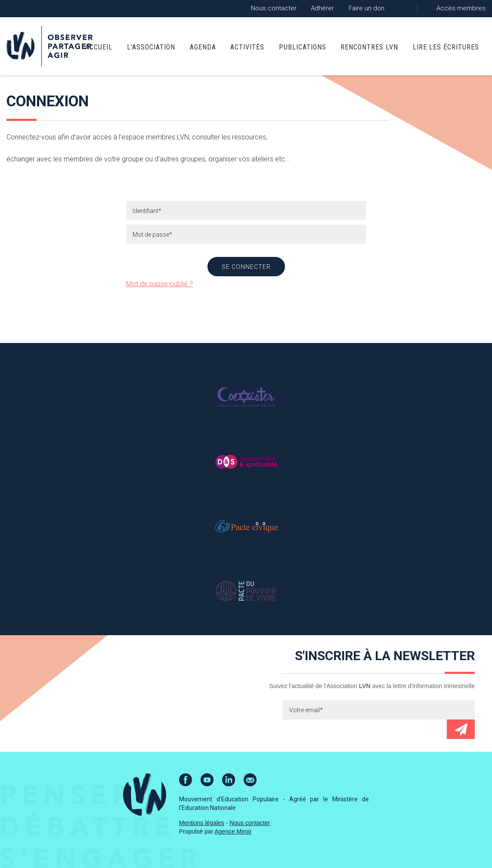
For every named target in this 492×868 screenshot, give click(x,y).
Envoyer (461, 729)
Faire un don (367, 8)
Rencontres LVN (369, 47)
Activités (247, 47)
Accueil (99, 47)
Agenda (203, 47)
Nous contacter (274, 8)
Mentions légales (202, 823)
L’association (151, 47)
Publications (303, 47)
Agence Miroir (233, 831)
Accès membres (461, 8)
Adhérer (322, 8)
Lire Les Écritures (446, 47)
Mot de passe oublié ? (159, 284)
